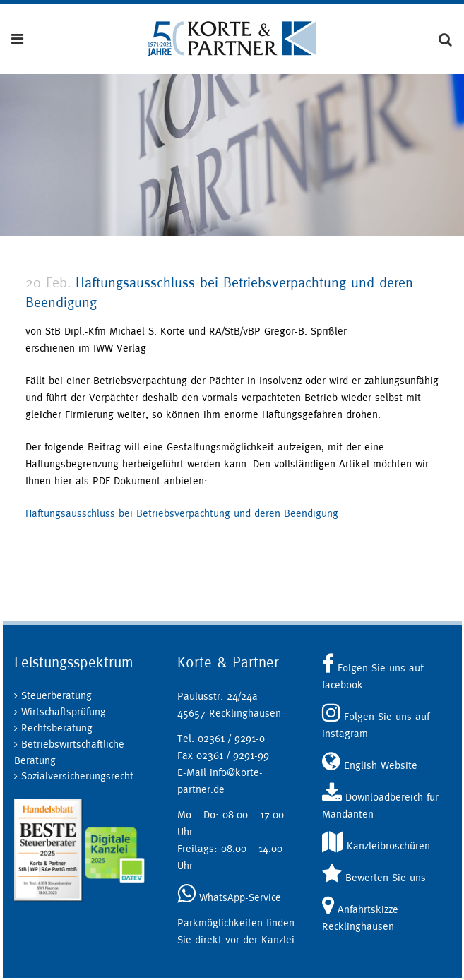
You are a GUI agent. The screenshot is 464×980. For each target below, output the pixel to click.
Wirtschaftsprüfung (64, 711)
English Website (370, 765)
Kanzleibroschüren (376, 845)
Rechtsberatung (57, 728)
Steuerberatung (56, 695)
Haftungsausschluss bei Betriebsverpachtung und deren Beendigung (182, 513)
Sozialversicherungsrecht (77, 776)
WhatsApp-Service (229, 897)
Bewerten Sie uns (374, 877)
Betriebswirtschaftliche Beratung (69, 752)
